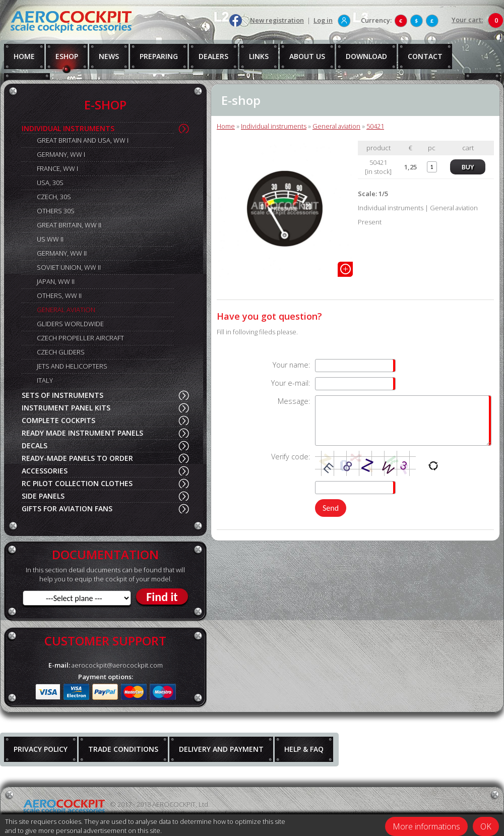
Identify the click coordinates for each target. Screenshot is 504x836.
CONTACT (425, 56)
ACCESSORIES (45, 471)
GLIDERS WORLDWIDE (70, 324)
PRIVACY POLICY (41, 749)
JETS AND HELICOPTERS (72, 366)
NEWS (109, 56)
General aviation (336, 126)
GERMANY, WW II (62, 253)
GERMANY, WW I (61, 154)
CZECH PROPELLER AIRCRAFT (80, 338)
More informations (426, 826)
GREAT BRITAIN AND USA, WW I (83, 140)
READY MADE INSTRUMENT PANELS (82, 433)
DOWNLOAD (366, 56)
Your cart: (467, 20)
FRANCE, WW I (57, 168)
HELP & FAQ (304, 749)
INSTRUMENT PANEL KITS (66, 408)
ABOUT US (307, 56)
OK (486, 826)
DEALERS (213, 56)
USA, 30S (50, 183)
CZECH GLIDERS (61, 352)
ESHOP (67, 56)
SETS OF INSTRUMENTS (62, 395)
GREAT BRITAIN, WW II (69, 225)
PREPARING (159, 56)
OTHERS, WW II (59, 295)
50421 (375, 126)
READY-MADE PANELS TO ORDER (77, 458)
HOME (24, 56)
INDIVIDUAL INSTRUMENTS (68, 128)
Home (226, 126)
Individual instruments (274, 126)
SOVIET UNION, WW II (69, 267)
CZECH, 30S (54, 197)
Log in (323, 20)
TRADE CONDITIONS (123, 749)
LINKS (259, 56)
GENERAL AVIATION (66, 310)
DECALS (35, 445)
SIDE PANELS (43, 496)
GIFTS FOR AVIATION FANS (67, 509)
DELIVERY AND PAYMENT (221, 749)
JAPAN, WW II (56, 281)
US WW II (50, 239)
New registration (277, 20)
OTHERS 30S (56, 211)
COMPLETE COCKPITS (58, 420)
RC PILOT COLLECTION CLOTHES (77, 483)
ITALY (45, 380)
